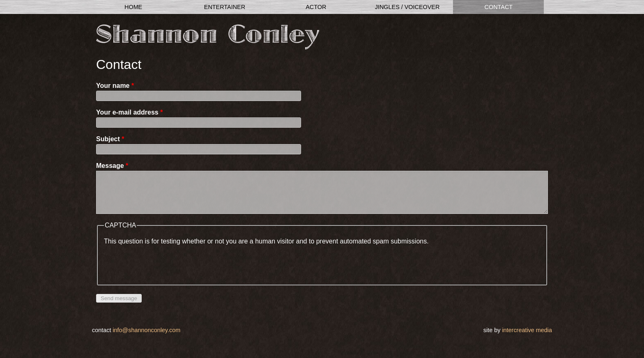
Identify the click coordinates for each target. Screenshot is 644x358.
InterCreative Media (527, 338)
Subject (110, 139)
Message (112, 166)
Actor (316, 7)
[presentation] (166, 271)
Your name (115, 86)
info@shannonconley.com (146, 338)
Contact (499, 7)
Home (133, 7)
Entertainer (225, 7)
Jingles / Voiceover (407, 7)
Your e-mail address (129, 112)
